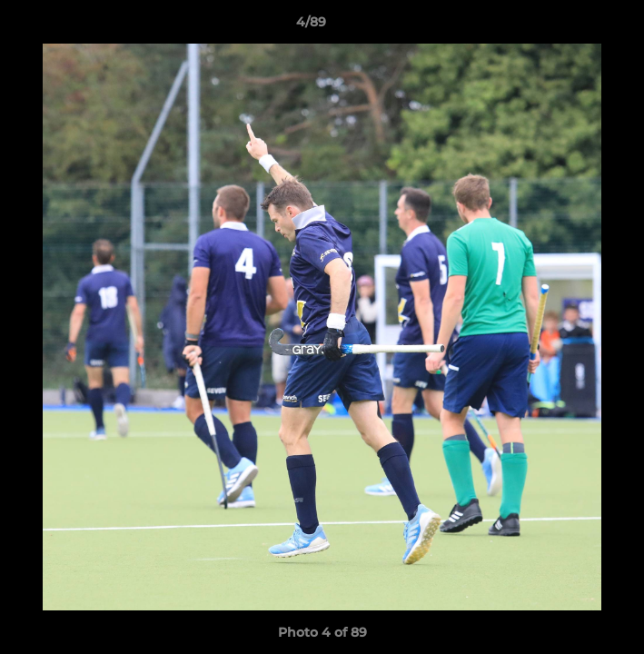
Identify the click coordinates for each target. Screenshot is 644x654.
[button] (579, 26)
